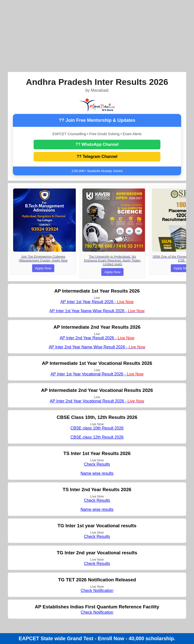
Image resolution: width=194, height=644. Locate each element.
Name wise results (97, 473)
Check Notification (97, 591)
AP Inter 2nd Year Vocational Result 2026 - (97, 401)
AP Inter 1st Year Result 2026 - (97, 302)
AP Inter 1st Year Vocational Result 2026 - (97, 374)
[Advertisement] (97, 35)
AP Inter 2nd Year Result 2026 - (97, 338)
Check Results (97, 464)
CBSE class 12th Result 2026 (97, 437)
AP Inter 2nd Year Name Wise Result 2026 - (97, 347)
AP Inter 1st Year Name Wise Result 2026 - (97, 311)
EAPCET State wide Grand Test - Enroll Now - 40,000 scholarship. (97, 638)
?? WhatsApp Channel (97, 144)
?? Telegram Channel (97, 157)
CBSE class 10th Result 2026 (97, 428)
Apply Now (43, 268)
